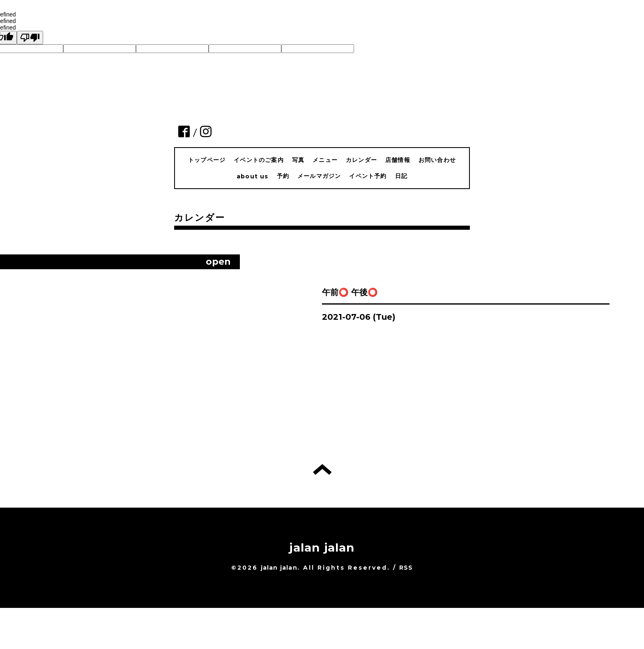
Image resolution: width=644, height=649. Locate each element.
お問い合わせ (437, 160)
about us (253, 176)
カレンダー (361, 160)
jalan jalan (322, 547)
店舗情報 (398, 160)
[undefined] (30, 38)
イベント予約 (368, 176)
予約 (283, 176)
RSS (406, 568)
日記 (401, 176)
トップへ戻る (322, 469)
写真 (298, 160)
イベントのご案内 (259, 160)
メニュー (325, 160)
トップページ (207, 160)
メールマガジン (319, 176)
